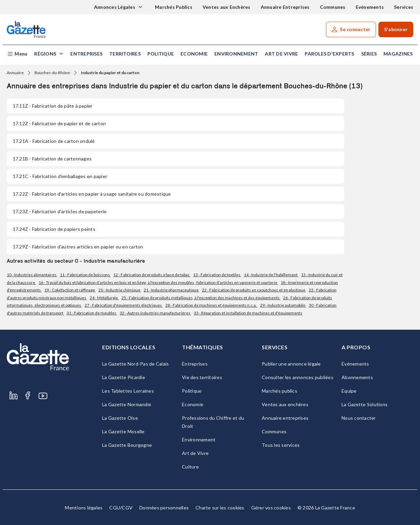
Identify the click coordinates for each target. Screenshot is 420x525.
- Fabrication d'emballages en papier (60, 176)
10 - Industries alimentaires (32, 275)
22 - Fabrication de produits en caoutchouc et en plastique (254, 290)
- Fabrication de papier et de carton (59, 123)
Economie (194, 54)
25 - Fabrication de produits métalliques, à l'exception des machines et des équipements (201, 298)
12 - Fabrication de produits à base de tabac (152, 275)
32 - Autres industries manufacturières (155, 313)
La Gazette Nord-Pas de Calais (135, 364)
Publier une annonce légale (291, 364)
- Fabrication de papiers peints (54, 229)
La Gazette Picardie (124, 377)
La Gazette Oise (120, 418)
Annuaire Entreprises (285, 7)
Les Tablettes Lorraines (128, 391)
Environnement (236, 54)
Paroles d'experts (329, 54)
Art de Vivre (281, 54)
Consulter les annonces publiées (298, 377)
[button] (17, 54)
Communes (333, 7)
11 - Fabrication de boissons (85, 275)
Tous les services (281, 445)
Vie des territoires (202, 377)
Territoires (125, 54)
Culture (190, 467)
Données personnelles (164, 508)
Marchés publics (279, 391)
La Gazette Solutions (365, 404)
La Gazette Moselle (123, 431)
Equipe (349, 391)
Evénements (370, 7)
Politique (161, 54)
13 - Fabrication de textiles (217, 275)
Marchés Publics (174, 7)
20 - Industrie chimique (120, 290)
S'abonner (396, 29)
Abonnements (357, 377)
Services (404, 7)
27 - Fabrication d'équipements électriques (124, 305)
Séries (369, 54)
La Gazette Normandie (127, 404)
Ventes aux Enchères (227, 7)
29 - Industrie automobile (283, 305)
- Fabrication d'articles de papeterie (60, 211)
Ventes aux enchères (285, 404)
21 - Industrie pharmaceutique (171, 290)
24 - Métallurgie (104, 298)
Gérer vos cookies (271, 508)
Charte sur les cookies (220, 508)
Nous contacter (359, 418)
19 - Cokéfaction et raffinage (70, 290)
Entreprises (86, 54)
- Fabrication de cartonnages (52, 159)
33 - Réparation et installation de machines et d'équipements (248, 313)
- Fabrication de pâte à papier (53, 106)
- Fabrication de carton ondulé (54, 141)
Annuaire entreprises (285, 418)
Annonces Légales (115, 7)
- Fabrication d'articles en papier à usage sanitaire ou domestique (92, 194)
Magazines (398, 54)
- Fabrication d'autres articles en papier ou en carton (78, 247)
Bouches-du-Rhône (52, 73)
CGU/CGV (121, 508)
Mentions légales (84, 508)
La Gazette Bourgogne (127, 445)
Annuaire (15, 73)
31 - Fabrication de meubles (92, 313)
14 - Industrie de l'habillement (271, 275)
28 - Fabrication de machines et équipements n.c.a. (211, 305)
